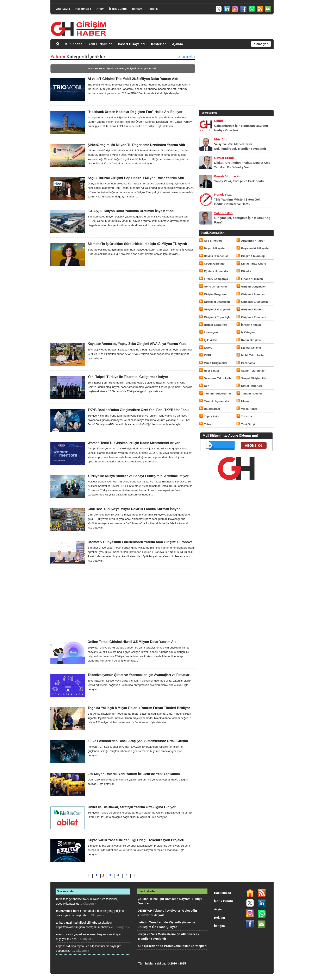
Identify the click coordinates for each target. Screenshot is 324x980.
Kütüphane (74, 44)
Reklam (137, 9)
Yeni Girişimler (100, 44)
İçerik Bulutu (118, 9)
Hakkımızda (83, 9)
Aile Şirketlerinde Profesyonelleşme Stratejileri (172, 946)
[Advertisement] (123, 306)
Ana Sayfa (63, 9)
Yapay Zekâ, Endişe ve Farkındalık (239, 181)
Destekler (158, 44)
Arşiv (100, 9)
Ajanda (178, 44)
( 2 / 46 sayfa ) (186, 57)
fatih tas (62, 899)
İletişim (153, 9)
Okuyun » (90, 904)
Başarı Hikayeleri (131, 44)
